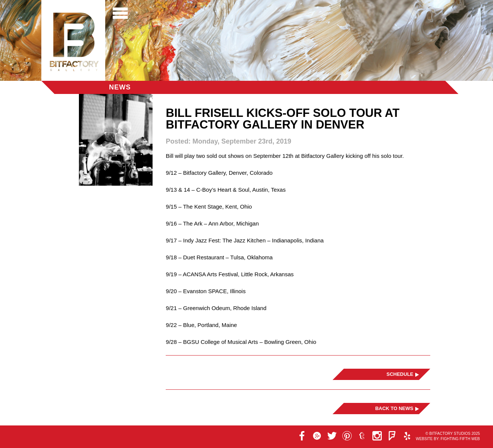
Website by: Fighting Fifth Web (448, 439)
